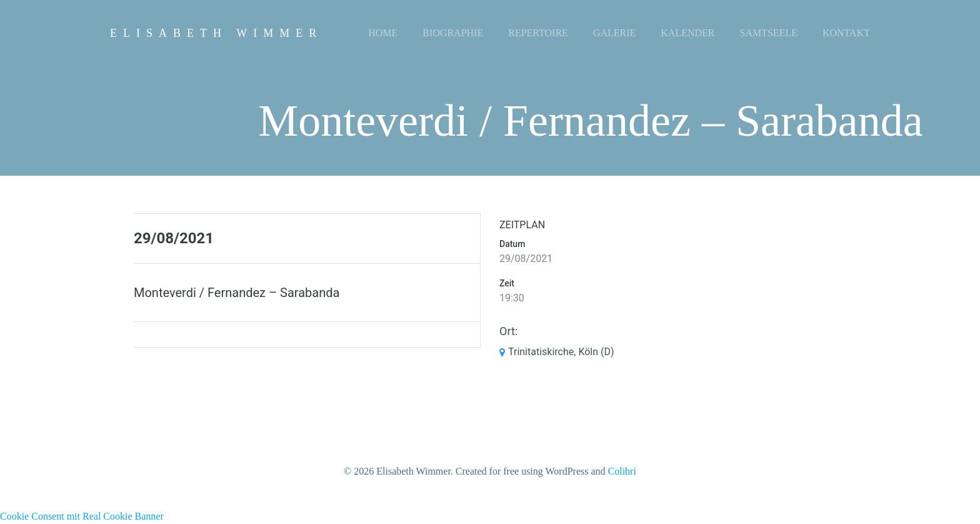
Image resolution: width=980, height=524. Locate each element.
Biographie (453, 33)
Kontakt (846, 33)
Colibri (622, 471)
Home (383, 33)
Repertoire (538, 33)
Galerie (614, 33)
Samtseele (769, 33)
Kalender (687, 33)
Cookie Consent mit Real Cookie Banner (82, 516)
